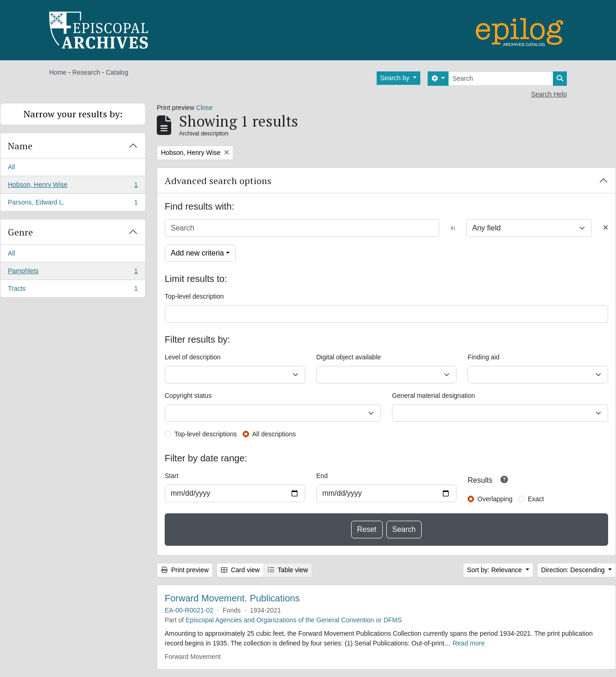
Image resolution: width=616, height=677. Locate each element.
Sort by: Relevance (495, 570)
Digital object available (349, 357)
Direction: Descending (574, 570)
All (12, 167)
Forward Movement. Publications (232, 598)
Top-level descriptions (206, 434)
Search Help (549, 94)
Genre (20, 232)
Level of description (193, 357)
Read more (469, 643)
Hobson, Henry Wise (73, 186)
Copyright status (188, 396)
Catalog (117, 72)
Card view (240, 570)
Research (86, 72)
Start (172, 476)
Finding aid (484, 357)
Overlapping (495, 499)
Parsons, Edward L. (73, 204)
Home (58, 72)
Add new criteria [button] (197, 253)
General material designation (433, 396)
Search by (396, 78)
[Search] (501, 79)
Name (20, 146)
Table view (288, 570)
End (322, 476)
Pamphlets (73, 273)
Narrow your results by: (73, 114)
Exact (536, 499)
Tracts (73, 290)
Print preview (185, 570)
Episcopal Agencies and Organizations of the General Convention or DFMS (294, 620)
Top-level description (194, 296)
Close (205, 108)
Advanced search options (218, 181)
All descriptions (274, 434)
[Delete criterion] (606, 228)
